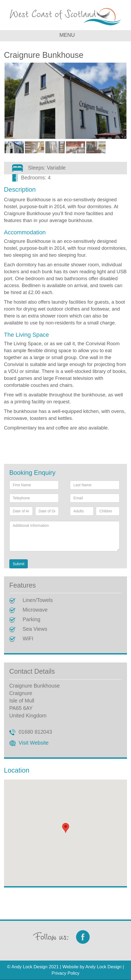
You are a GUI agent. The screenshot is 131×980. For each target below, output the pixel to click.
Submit (19, 564)
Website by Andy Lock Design (92, 967)
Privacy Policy (65, 973)
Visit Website (34, 743)
